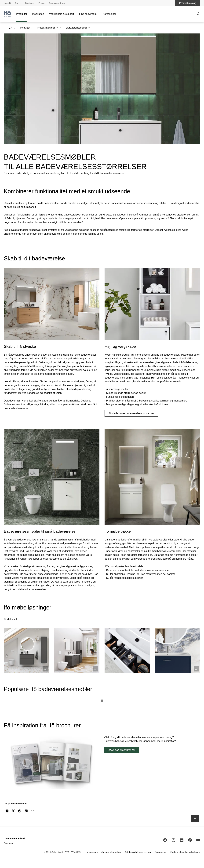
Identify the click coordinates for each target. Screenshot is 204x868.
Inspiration (38, 14)
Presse (42, 3)
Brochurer (30, 3)
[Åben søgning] (199, 14)
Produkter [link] (25, 28)
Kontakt (7, 3)
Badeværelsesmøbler (78, 28)
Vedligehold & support (62, 14)
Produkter (22, 14)
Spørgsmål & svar (57, 3)
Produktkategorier (48, 28)
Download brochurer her (122, 750)
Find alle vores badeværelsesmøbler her (131, 413)
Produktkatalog (188, 3)
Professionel (109, 14)
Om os (18, 3)
